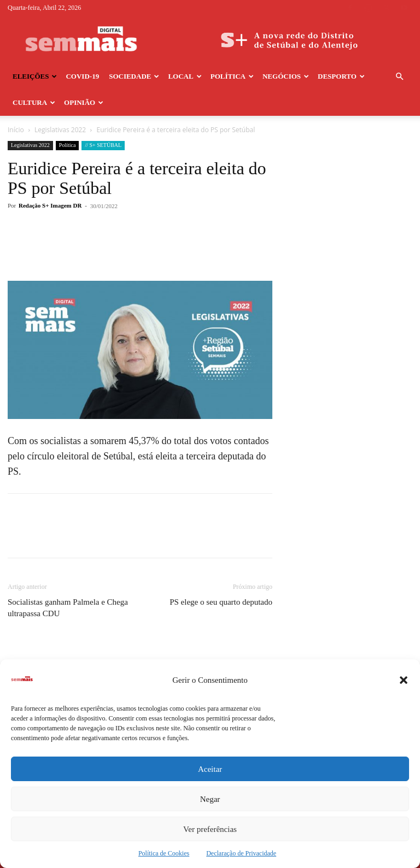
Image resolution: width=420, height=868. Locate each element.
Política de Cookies (164, 853)
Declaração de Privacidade (241, 853)
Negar (210, 799)
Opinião (84, 102)
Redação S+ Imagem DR (50, 205)
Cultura (34, 102)
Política (232, 76)
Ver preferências (210, 829)
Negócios (286, 76)
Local (185, 76)
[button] (404, 680)
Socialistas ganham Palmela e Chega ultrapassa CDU (68, 608)
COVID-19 (82, 76)
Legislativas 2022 (60, 130)
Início (16, 130)
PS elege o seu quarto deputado (221, 602)
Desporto (341, 76)
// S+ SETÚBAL (103, 145)
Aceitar (210, 769)
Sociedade (134, 76)
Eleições (35, 76)
